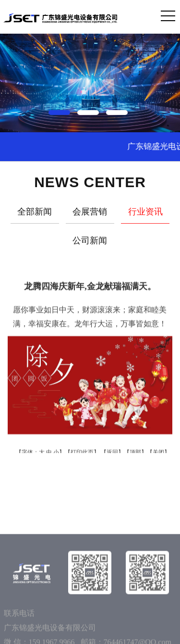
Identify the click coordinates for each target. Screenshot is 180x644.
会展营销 (90, 214)
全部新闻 (35, 214)
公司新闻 (90, 243)
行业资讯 (145, 214)
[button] (61, 111)
